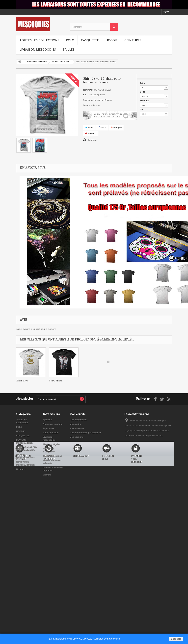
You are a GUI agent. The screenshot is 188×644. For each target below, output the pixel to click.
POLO (70, 40)
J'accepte (176, 639)
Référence (88, 90)
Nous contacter (51, 433)
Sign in (167, 11)
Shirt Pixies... (89, 381)
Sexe (143, 92)
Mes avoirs (75, 424)
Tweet (89, 127)
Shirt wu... (22, 381)
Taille (143, 83)
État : (86, 95)
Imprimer (93, 140)
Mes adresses (77, 428)
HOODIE (112, 40)
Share (102, 127)
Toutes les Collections (39, 40)
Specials (47, 420)
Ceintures (133, 40)
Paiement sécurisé (52, 456)
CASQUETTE (90, 40)
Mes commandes (78, 420)
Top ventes (49, 428)
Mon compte (78, 414)
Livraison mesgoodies (38, 49)
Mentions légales (52, 444)
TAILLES (68, 49)
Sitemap (47, 475)
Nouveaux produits (53, 424)
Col (142, 109)
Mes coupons (77, 437)
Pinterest (91, 133)
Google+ (116, 127)
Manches (145, 101)
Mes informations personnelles (86, 433)
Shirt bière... (56, 381)
